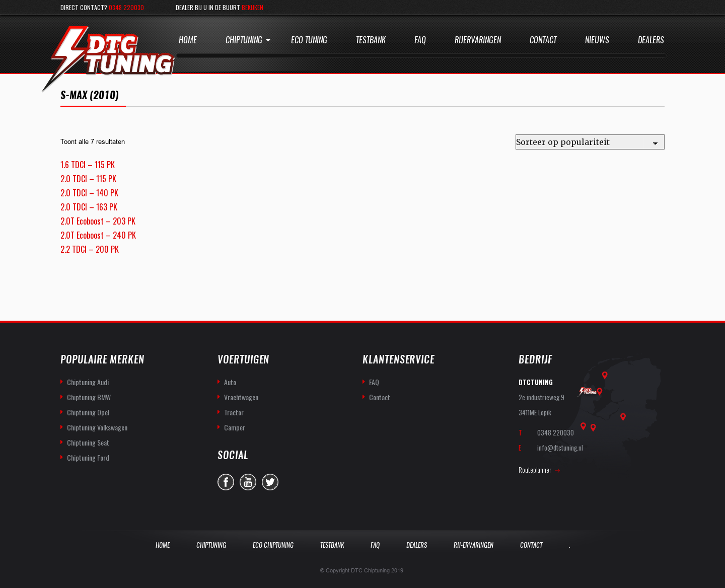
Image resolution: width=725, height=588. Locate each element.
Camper (235, 427)
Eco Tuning (309, 40)
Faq (420, 40)
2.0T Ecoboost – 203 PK (98, 221)
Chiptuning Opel (88, 412)
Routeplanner (535, 470)
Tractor (234, 412)
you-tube (248, 482)
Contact (543, 40)
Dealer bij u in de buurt (220, 7)
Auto (230, 382)
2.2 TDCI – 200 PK (90, 249)
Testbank (371, 40)
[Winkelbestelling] (590, 142)
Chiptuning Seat (88, 442)
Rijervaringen (478, 40)
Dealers (651, 40)
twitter (270, 482)
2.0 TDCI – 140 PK (89, 193)
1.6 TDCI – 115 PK (88, 165)
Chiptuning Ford (88, 457)
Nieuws (597, 40)
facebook (226, 482)
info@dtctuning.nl (560, 448)
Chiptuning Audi (88, 382)
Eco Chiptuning (273, 545)
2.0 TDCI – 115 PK (88, 179)
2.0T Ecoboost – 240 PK (98, 235)
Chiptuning (244, 40)
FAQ (374, 382)
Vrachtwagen (241, 397)
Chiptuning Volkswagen (97, 427)
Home (188, 40)
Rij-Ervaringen (474, 545)
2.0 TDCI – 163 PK (89, 207)
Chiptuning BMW (89, 397)
